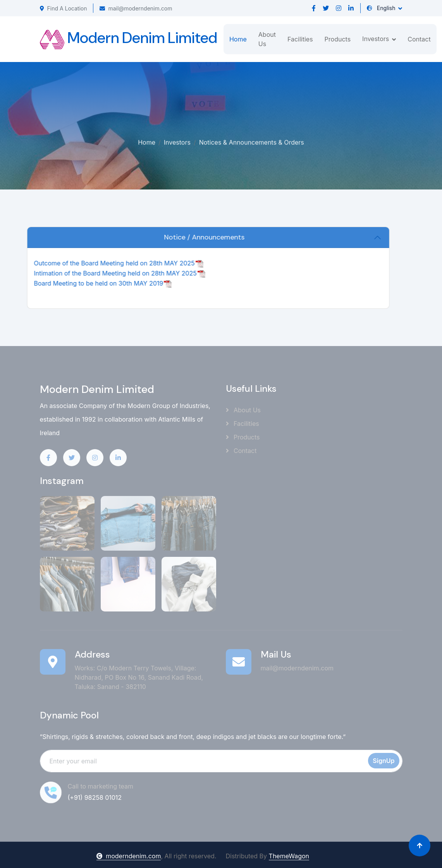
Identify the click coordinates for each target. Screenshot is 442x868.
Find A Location (64, 8)
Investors (177, 141)
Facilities (300, 39)
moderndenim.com (129, 856)
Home (238, 39)
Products (338, 39)
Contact (419, 39)
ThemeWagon (289, 856)
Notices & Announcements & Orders (252, 141)
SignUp (384, 761)
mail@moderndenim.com (136, 8)
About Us (267, 39)
